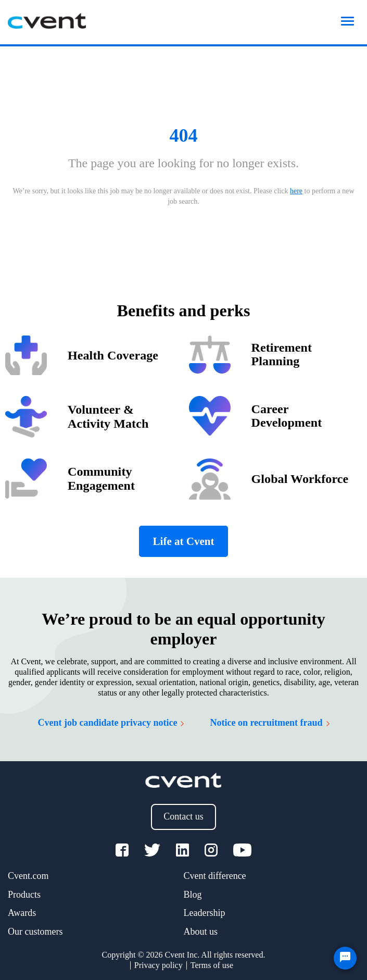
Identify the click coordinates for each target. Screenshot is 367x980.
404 (184, 135)
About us (201, 932)
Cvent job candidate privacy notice (111, 723)
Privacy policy (159, 965)
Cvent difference (215, 876)
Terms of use (212, 965)
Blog (193, 895)
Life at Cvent (184, 541)
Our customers (35, 932)
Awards (22, 913)
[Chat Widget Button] (345, 958)
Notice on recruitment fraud (269, 723)
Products (24, 895)
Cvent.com (28, 876)
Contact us (183, 816)
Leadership (205, 913)
